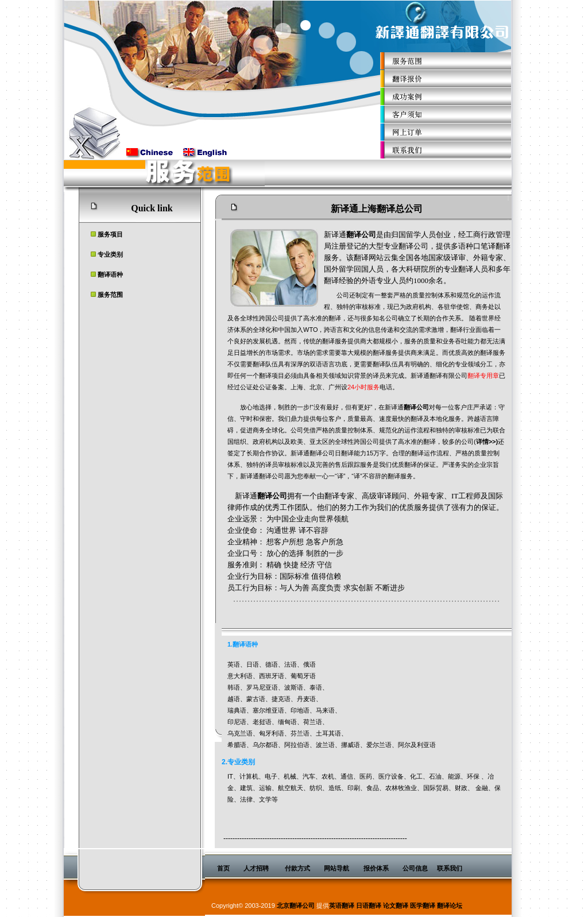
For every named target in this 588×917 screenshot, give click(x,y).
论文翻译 (396, 906)
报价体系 (376, 868)
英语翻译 (342, 906)
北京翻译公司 (296, 906)
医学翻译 (423, 906)
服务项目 (110, 234)
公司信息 (415, 868)
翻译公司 (361, 235)
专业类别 (110, 254)
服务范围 (110, 295)
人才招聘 (256, 868)
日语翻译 (369, 906)
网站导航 (336, 868)
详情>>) (487, 442)
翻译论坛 (450, 906)
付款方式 (297, 868)
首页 (223, 868)
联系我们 (450, 868)
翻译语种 (110, 274)
